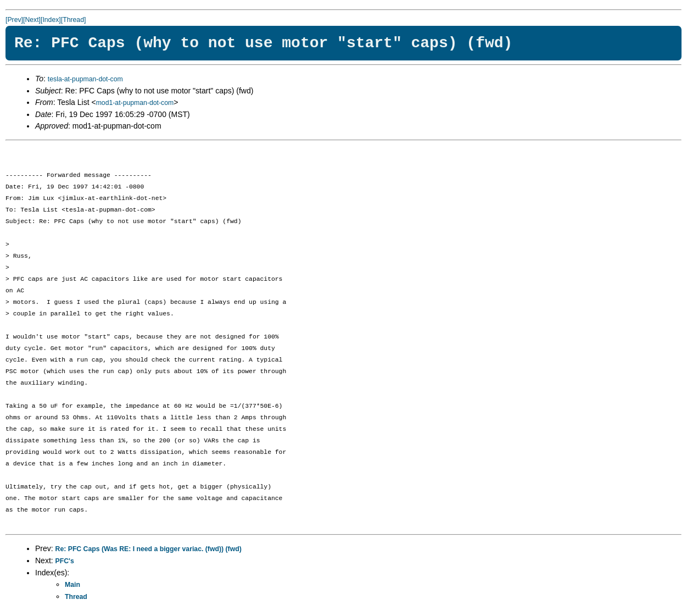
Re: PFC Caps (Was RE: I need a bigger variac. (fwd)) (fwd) (149, 549)
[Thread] (74, 20)
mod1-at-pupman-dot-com (135, 103)
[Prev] (14, 20)
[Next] (32, 20)
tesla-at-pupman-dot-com (85, 79)
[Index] (51, 20)
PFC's (65, 561)
